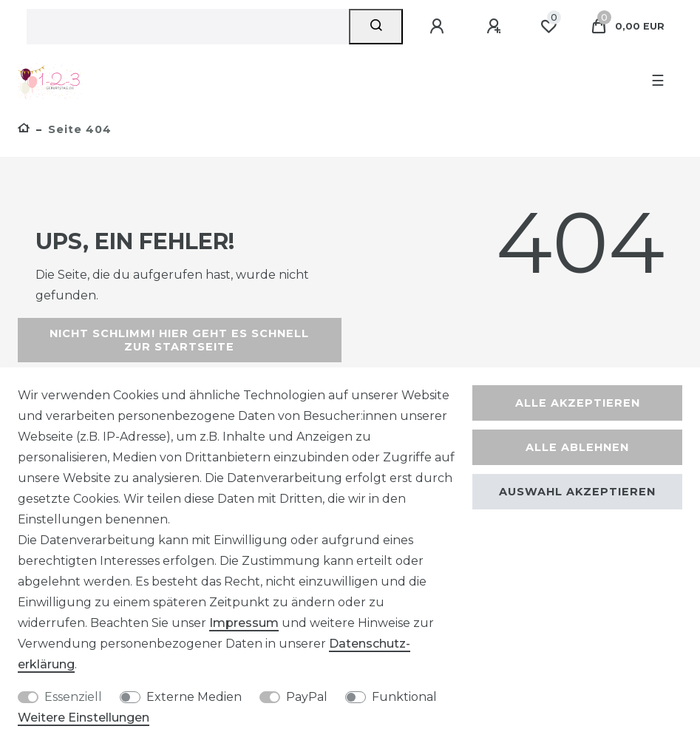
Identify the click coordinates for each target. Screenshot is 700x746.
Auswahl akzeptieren (577, 492)
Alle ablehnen (577, 447)
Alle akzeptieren (578, 403)
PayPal (307, 697)
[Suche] (376, 27)
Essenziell (73, 697)
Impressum (244, 623)
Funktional (404, 697)
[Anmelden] (439, 27)
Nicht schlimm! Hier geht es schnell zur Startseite (179, 340)
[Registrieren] (496, 27)
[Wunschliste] (548, 27)
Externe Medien (194, 697)
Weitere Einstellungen (84, 718)
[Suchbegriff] (188, 27)
